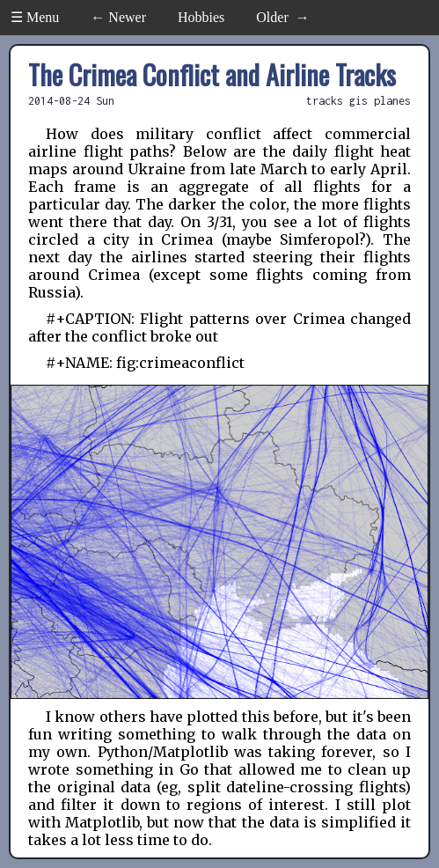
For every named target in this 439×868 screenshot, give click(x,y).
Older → (282, 17)
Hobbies (201, 17)
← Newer (118, 17)
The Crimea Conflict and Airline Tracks (212, 74)
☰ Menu (35, 17)
